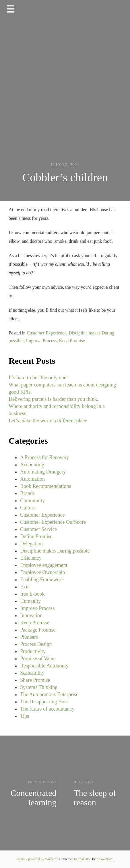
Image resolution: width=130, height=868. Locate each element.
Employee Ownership (42, 572)
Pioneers (29, 637)
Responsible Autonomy (44, 666)
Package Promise (38, 630)
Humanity (30, 601)
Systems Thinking (39, 687)
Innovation (31, 615)
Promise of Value (38, 659)
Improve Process (41, 341)
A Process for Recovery (44, 457)
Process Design (36, 644)
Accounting (32, 465)
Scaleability (32, 673)
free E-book (32, 594)
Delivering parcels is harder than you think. (53, 399)
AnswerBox (105, 859)
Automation (32, 479)
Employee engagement (44, 565)
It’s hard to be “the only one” (39, 378)
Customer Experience (46, 333)
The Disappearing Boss (44, 702)
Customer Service (38, 529)
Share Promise (35, 680)
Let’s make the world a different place (48, 421)
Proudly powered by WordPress (39, 859)
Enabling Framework (42, 580)
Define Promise (36, 536)
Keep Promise (72, 341)
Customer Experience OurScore (53, 522)
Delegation (31, 544)
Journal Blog (83, 859)
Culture (28, 508)
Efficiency (31, 558)
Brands (27, 493)
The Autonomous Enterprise (49, 694)
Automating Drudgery (43, 472)
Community (32, 501)
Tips (25, 716)
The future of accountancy (47, 709)
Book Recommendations (45, 486)
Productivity (33, 651)
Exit (24, 587)
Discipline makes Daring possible (55, 551)
